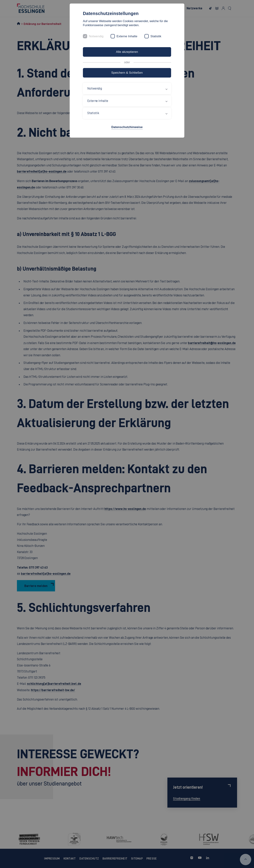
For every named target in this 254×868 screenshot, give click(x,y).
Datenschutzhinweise (127, 127)
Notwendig (96, 36)
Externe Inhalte (127, 36)
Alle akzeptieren (127, 52)
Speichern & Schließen (127, 73)
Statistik (156, 36)
